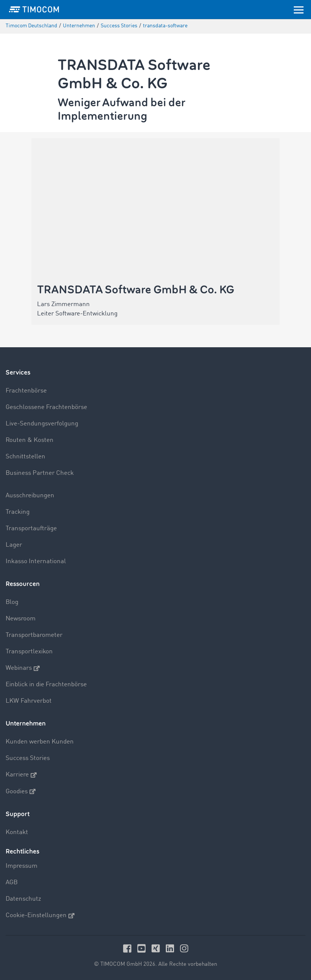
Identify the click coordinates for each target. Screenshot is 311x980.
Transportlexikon (29, 652)
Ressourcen (23, 584)
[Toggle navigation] (299, 9)
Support (18, 814)
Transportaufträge (31, 529)
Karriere (21, 775)
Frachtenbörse (26, 391)
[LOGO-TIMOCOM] (34, 9)
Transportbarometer (34, 635)
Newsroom (21, 619)
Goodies (21, 791)
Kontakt (17, 832)
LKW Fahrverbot (29, 701)
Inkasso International (36, 561)
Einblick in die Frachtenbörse (46, 685)
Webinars (23, 668)
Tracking (18, 512)
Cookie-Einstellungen (40, 916)
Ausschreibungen (30, 496)
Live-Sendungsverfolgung (42, 424)
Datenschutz (23, 899)
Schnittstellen (25, 457)
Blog (12, 602)
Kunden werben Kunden (40, 742)
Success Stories (28, 758)
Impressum (22, 866)
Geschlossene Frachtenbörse (46, 407)
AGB (12, 883)
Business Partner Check (40, 473)
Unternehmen (26, 723)
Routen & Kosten (30, 440)
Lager (14, 545)
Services (18, 373)
